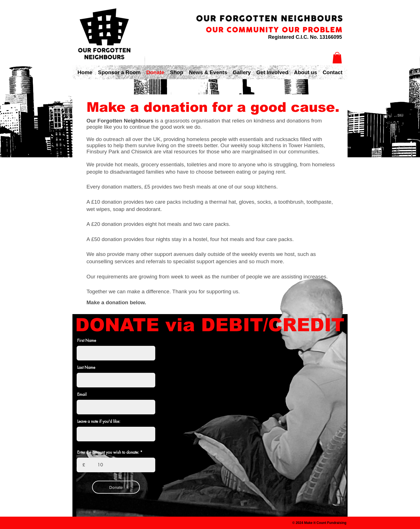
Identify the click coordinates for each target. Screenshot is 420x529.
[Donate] (116, 487)
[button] (337, 58)
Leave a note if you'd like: (99, 421)
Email (82, 394)
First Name (87, 340)
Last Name (86, 367)
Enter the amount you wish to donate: (108, 452)
